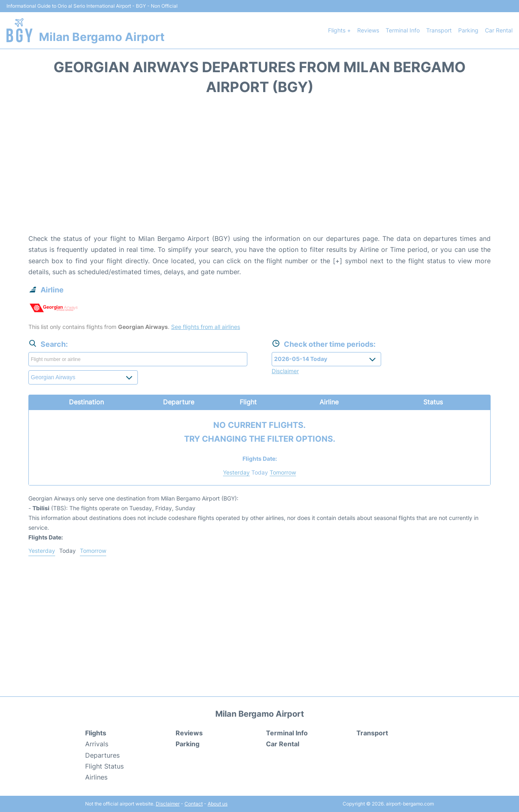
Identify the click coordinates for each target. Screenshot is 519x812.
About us (218, 804)
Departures (102, 755)
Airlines (96, 777)
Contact (194, 804)
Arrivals (97, 744)
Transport (439, 30)
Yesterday (236, 472)
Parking (468, 30)
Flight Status (104, 766)
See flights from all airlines (206, 327)
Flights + (339, 30)
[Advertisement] (259, 168)
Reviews (368, 30)
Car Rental (499, 30)
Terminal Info (403, 30)
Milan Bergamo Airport (102, 37)
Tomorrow (283, 472)
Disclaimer (168, 804)
